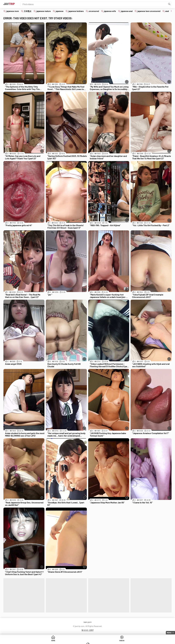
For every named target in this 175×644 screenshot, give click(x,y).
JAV (11, 4)
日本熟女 (28, 11)
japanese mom (13, 11)
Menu (169, 633)
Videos (88, 641)
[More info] (42, 81)
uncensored (94, 11)
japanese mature (44, 11)
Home (67, 641)
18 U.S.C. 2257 (87, 630)
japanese (60, 11)
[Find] (169, 4)
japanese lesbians (76, 11)
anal (167, 11)
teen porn (88, 622)
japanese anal (127, 11)
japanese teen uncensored (149, 11)
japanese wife (110, 11)
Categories (108, 641)
